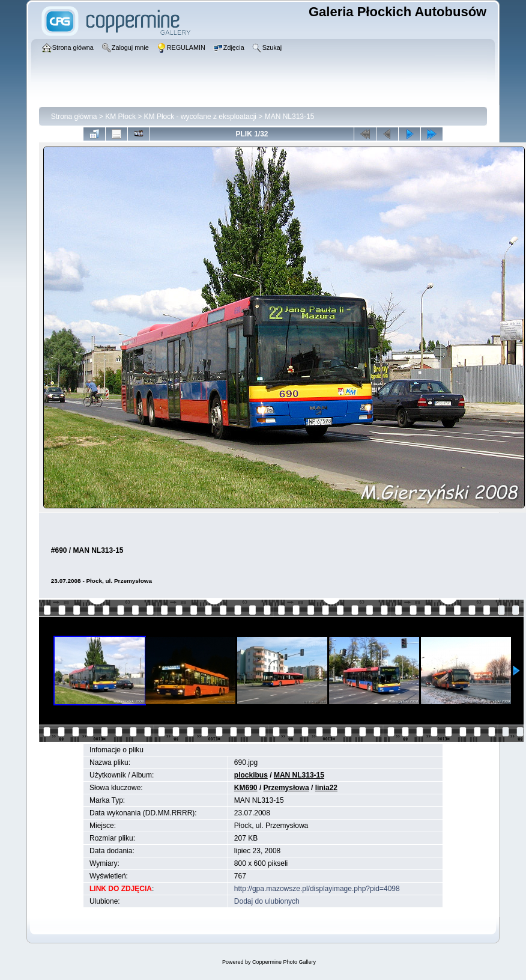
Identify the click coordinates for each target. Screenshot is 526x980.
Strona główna (74, 117)
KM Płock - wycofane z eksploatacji (200, 117)
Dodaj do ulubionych (267, 901)
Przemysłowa (286, 788)
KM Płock (120, 117)
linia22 (326, 788)
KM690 (246, 788)
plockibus (251, 775)
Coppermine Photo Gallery (284, 962)
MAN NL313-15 (290, 117)
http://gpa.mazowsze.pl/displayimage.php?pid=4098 (317, 889)
